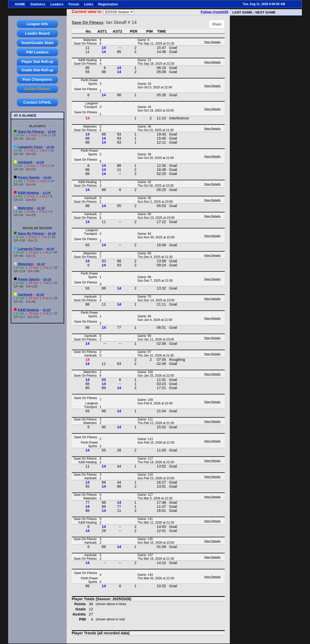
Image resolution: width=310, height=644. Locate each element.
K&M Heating (28, 193)
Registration (108, 4)
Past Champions (37, 79)
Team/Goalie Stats (37, 43)
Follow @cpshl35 (214, 12)
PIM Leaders (37, 52)
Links (89, 4)
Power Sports (29, 177)
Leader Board (37, 33)
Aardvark (25, 162)
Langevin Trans (30, 147)
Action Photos (37, 89)
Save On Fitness (31, 132)
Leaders (57, 4)
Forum (74, 4)
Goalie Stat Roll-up (37, 70)
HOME (20, 4)
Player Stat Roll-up (37, 62)
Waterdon (26, 208)
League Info (37, 24)
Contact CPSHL (37, 102)
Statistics (38, 4)
